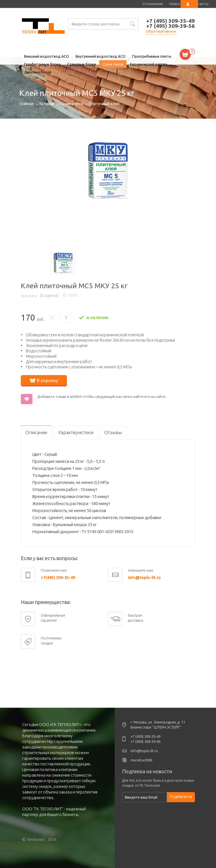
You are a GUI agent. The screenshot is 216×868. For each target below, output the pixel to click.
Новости (177, 4)
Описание (36, 432)
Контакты (200, 4)
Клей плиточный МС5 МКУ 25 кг (43, 27)
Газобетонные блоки (42, 64)
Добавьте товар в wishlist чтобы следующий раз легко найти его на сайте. (102, 396)
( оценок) (49, 296)
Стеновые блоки (82, 64)
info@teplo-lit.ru (144, 578)
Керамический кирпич (149, 64)
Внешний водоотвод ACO (47, 56)
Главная (27, 104)
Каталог (47, 104)
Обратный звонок (161, 31)
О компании (153, 4)
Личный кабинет (189, 4)
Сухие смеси (113, 64)
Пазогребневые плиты (152, 56)
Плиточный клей (104, 104)
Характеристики (76, 432)
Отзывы (113, 432)
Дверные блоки (38, 72)
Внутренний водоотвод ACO (101, 56)
